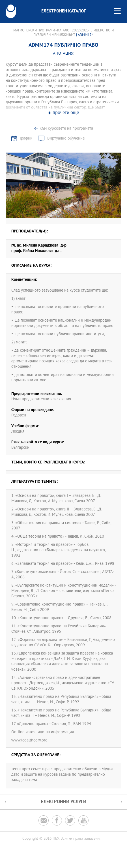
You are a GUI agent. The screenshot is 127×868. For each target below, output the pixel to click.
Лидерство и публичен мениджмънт (74, 33)
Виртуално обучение (66, 139)
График (26, 139)
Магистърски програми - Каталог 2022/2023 (51, 31)
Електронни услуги (64, 802)
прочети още (66, 113)
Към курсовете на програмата (66, 129)
